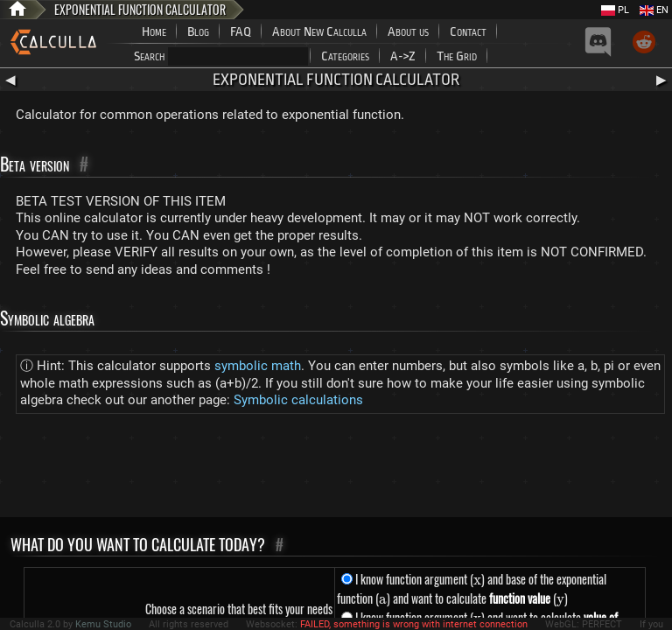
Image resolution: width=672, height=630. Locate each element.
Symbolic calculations (298, 400)
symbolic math (258, 366)
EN (654, 10)
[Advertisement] (336, 469)
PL (615, 10)
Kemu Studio (103, 624)
